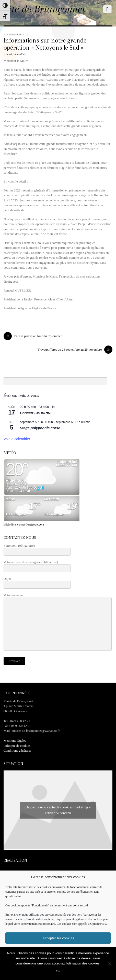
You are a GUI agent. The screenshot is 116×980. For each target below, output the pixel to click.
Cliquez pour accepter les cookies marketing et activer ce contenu (58, 810)
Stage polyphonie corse (40, 428)
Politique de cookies (17, 746)
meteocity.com (36, 525)
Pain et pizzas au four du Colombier (33, 336)
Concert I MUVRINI (36, 413)
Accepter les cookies (58, 938)
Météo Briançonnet (14, 525)
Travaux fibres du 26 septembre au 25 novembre (75, 349)
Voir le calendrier (17, 439)
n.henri (8, 54)
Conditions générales (18, 750)
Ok (58, 971)
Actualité (19, 54)
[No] (110, 963)
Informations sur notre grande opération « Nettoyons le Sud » (45, 44)
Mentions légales (15, 741)
